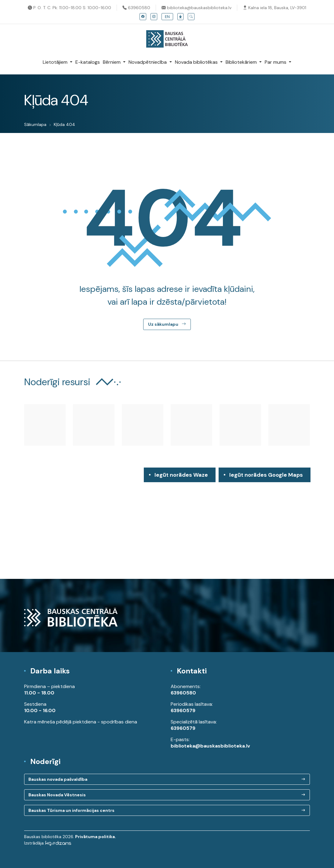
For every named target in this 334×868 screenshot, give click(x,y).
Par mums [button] (276, 62)
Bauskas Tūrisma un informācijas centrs (71, 810)
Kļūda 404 (64, 124)
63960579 (183, 710)
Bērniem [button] (112, 62)
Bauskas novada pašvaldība (58, 779)
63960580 (136, 8)
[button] (180, 17)
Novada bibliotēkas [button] (197, 62)
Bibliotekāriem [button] (242, 62)
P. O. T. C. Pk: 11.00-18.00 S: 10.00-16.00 (69, 8)
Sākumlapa (35, 124)
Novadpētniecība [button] (148, 62)
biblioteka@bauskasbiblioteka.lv (196, 8)
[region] (167, 523)
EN (167, 17)
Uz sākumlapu (167, 324)
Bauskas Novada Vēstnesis (57, 795)
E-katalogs (88, 62)
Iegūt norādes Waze (181, 475)
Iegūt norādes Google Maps (266, 477)
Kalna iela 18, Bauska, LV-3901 (274, 8)
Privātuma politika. (96, 837)
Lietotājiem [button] (56, 62)
